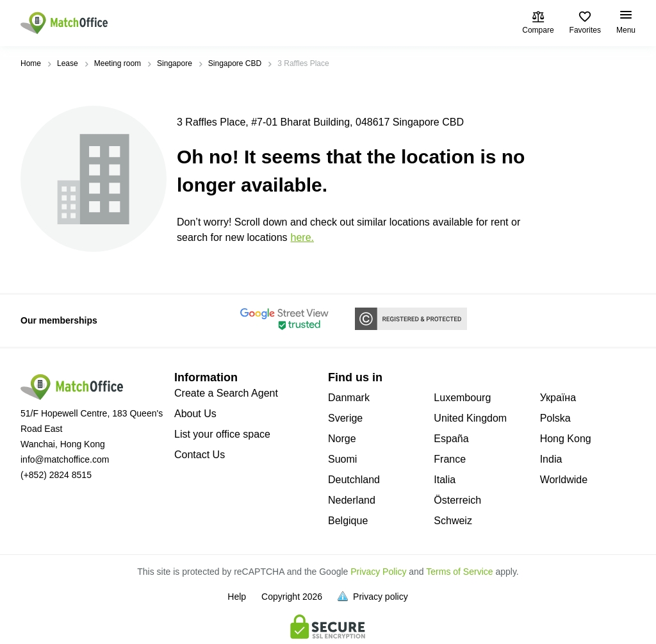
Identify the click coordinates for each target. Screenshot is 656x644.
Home (31, 63)
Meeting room (118, 63)
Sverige (345, 418)
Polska (555, 418)
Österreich (457, 500)
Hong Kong (566, 439)
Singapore (175, 63)
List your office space (222, 434)
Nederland (352, 500)
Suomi (342, 459)
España (451, 439)
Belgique (348, 521)
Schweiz (453, 521)
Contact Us (200, 455)
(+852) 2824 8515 (56, 475)
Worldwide (564, 480)
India (551, 459)
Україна (558, 398)
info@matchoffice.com (65, 459)
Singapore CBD (235, 63)
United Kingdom (470, 418)
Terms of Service (459, 572)
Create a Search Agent (226, 393)
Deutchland (354, 480)
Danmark (349, 398)
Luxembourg (462, 398)
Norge (342, 439)
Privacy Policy (378, 572)
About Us (195, 414)
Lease (68, 63)
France (450, 459)
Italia (445, 480)
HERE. (302, 237)
